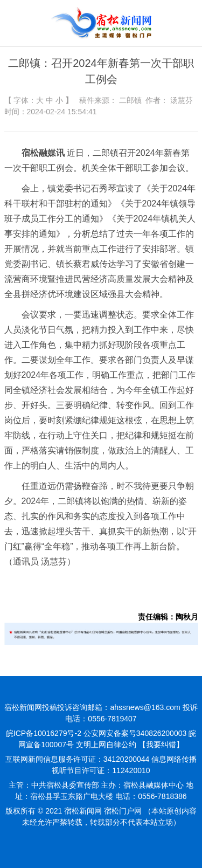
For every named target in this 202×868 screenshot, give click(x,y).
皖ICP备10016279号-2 (44, 733)
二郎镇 (130, 100)
